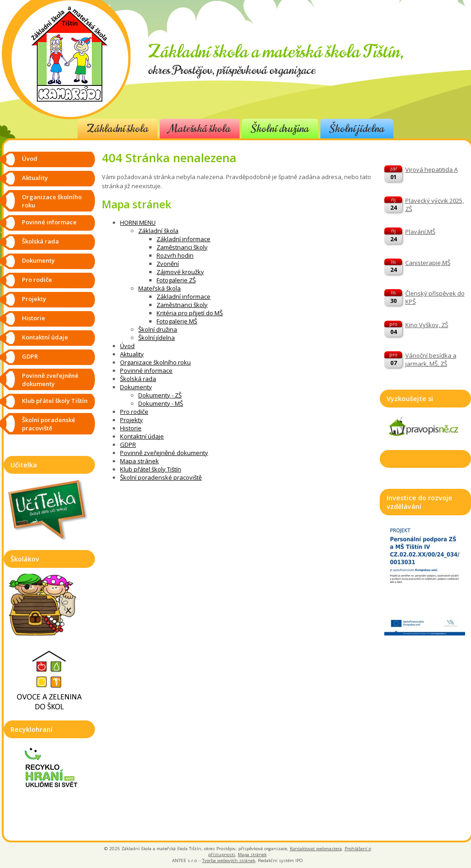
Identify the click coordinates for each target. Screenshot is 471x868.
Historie (131, 428)
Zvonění (168, 264)
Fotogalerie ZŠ (176, 280)
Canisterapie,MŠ (428, 263)
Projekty (131, 420)
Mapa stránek (139, 461)
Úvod (127, 346)
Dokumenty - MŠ (161, 403)
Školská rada (138, 379)
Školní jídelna (357, 129)
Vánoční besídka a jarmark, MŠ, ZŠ (431, 360)
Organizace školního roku (155, 362)
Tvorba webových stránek (229, 860)
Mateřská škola (200, 129)
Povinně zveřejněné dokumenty (164, 453)
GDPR (128, 445)
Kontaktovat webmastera (316, 849)
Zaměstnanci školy (182, 247)
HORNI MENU (138, 222)
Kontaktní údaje (142, 436)
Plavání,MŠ (420, 232)
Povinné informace (146, 370)
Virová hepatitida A (432, 169)
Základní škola (118, 129)
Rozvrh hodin (175, 255)
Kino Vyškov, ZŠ (427, 325)
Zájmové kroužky (180, 272)
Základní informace (183, 239)
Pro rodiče (134, 412)
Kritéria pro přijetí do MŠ (190, 313)
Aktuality (132, 354)
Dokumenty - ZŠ (160, 395)
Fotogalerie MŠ (177, 321)
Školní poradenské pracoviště (161, 477)
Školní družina (280, 129)
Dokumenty (136, 387)
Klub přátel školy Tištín (151, 469)
